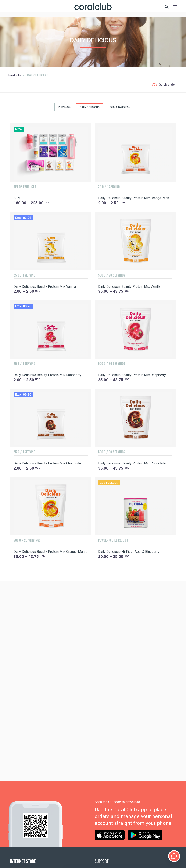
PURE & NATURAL (119, 107)
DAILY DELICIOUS (90, 107)
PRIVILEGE (64, 107)
